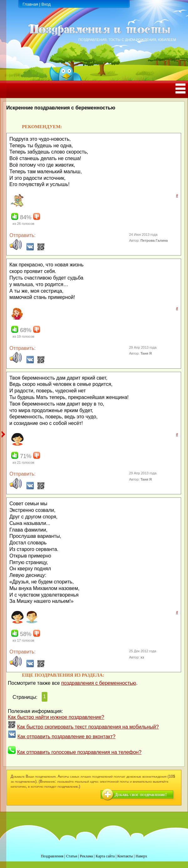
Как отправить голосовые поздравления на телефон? (79, 752)
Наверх (141, 856)
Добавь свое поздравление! (141, 795)
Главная (30, 4)
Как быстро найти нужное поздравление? (56, 717)
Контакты (125, 856)
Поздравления (52, 856)
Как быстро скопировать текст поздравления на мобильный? (88, 727)
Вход (46, 4)
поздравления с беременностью (99, 683)
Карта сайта (105, 856)
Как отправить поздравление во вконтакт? (66, 737)
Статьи (72, 856)
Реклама (86, 856)
